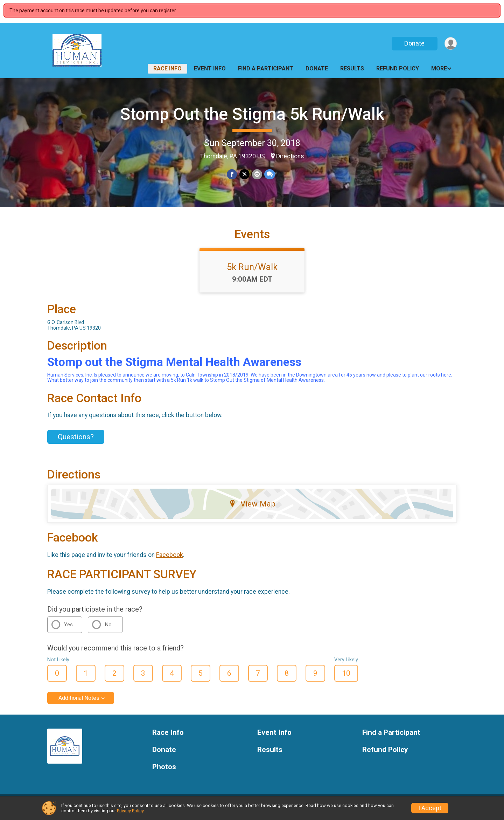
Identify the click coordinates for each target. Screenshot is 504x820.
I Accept (430, 808)
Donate (414, 43)
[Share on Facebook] (232, 174)
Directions (290, 156)
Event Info (210, 68)
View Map (252, 508)
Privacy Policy (130, 811)
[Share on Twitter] (244, 174)
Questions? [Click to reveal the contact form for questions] (76, 441)
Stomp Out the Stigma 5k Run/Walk (252, 114)
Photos (164, 771)
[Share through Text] (269, 174)
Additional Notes (79, 702)
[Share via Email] (257, 174)
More (439, 68)
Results (352, 68)
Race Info (167, 68)
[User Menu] (450, 44)
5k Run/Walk (252, 271)
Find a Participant (266, 68)
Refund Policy (398, 68)
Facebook (170, 559)
